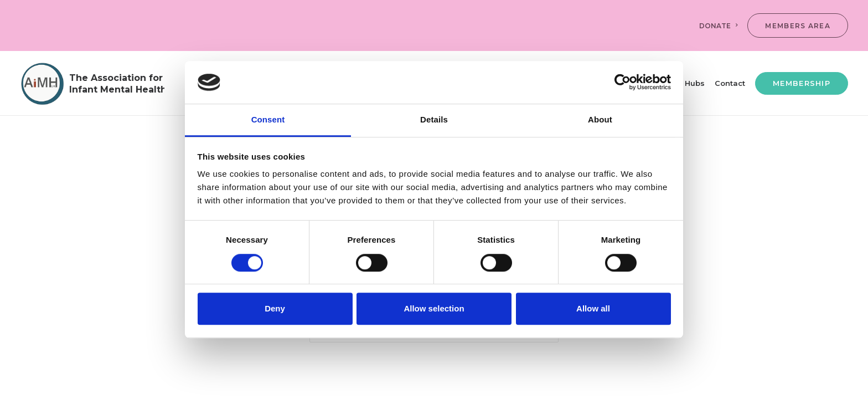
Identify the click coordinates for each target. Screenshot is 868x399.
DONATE (718, 26)
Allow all (593, 308)
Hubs (695, 83)
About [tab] (600, 119)
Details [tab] (434, 119)
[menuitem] (721, 25)
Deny (275, 308)
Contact (730, 83)
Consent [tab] (268, 119)
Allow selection (434, 308)
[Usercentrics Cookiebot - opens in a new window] (622, 83)
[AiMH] (92, 83)
